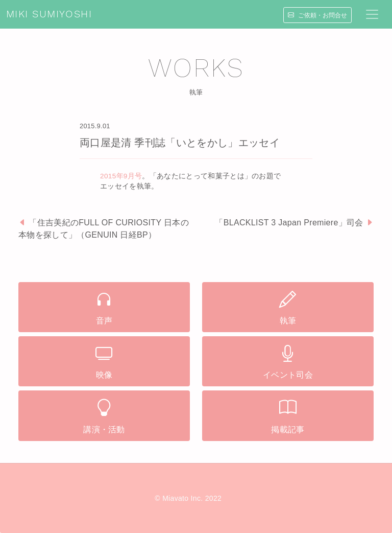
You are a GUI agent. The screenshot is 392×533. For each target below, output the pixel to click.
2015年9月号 (121, 176)
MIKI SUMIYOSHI (49, 14)
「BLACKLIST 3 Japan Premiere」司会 (289, 223)
